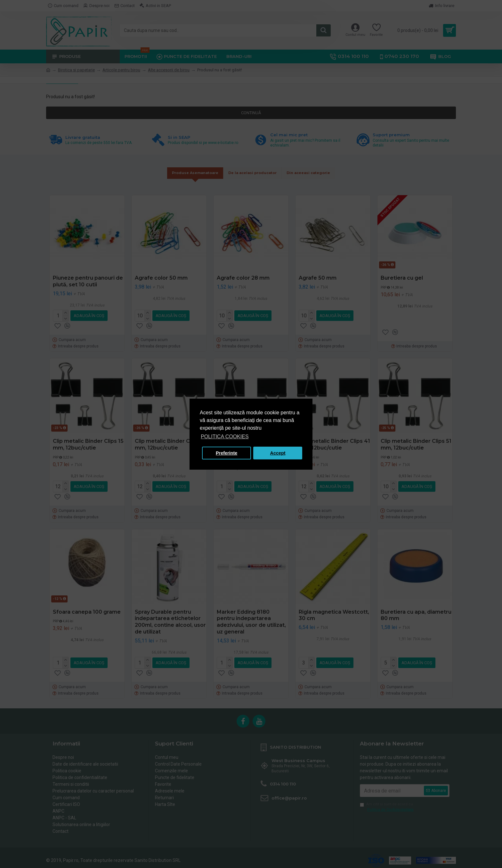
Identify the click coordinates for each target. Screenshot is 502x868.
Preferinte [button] (227, 453)
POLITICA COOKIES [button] (225, 437)
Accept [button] (278, 453)
